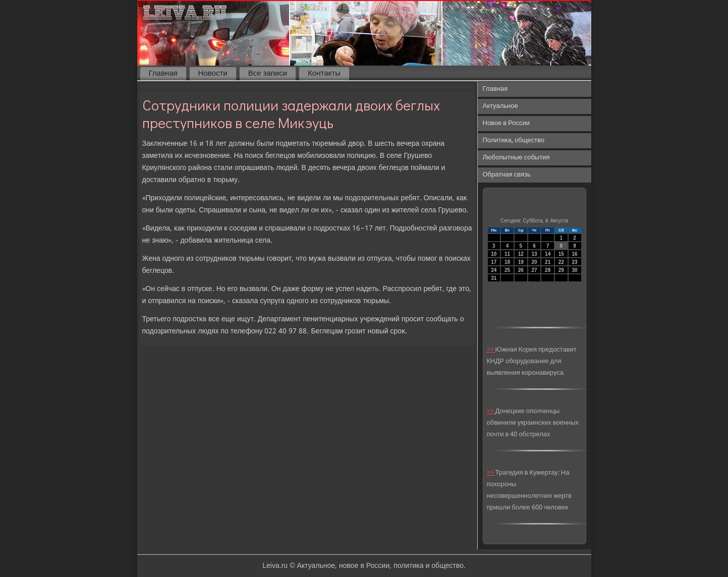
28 (548, 270)
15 (561, 254)
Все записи (268, 74)
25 (507, 270)
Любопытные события (516, 158)
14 (548, 254)
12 (521, 254)
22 (561, 262)
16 (575, 254)
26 (521, 270)
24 (494, 270)
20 (534, 262)
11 (507, 254)
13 (534, 254)
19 (521, 262)
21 (548, 262)
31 (494, 278)
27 (534, 270)
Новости (213, 74)
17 (494, 262)
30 (575, 270)
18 (507, 262)
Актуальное (500, 106)
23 (575, 262)
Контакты (324, 74)
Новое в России (507, 123)
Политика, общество (514, 140)
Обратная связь (507, 175)
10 (494, 254)
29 (561, 270)
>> (491, 350)
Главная (163, 74)
